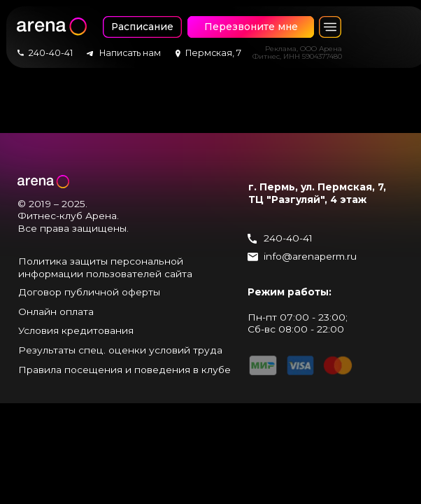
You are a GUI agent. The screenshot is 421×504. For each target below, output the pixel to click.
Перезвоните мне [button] (251, 27)
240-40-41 (288, 238)
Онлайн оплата (56, 311)
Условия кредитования (76, 330)
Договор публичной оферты (89, 292)
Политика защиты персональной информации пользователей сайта (105, 267)
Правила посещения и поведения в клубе (124, 370)
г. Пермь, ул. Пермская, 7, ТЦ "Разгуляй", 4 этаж (317, 193)
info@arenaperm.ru (310, 256)
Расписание (142, 27)
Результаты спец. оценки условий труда (120, 350)
